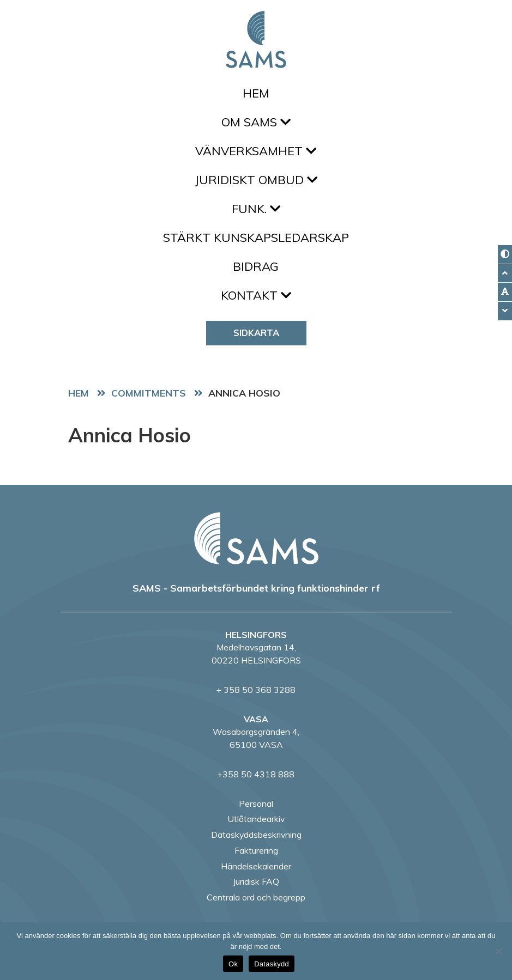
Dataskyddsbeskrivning (256, 835)
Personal (256, 804)
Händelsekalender (256, 866)
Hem (256, 93)
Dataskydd (272, 964)
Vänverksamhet (256, 151)
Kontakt (256, 295)
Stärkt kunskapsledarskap (256, 238)
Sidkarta (256, 333)
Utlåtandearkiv (256, 819)
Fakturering (256, 850)
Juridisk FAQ (256, 881)
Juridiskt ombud (256, 180)
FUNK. (256, 209)
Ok (233, 964)
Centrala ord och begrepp (256, 897)
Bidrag (256, 266)
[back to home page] (256, 538)
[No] (498, 951)
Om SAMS (256, 122)
